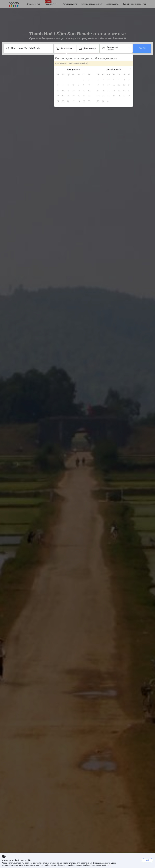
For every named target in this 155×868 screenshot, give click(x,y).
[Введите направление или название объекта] (31, 48)
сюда (110, 865)
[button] (57, 69)
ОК (147, 860)
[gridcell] (84, 79)
